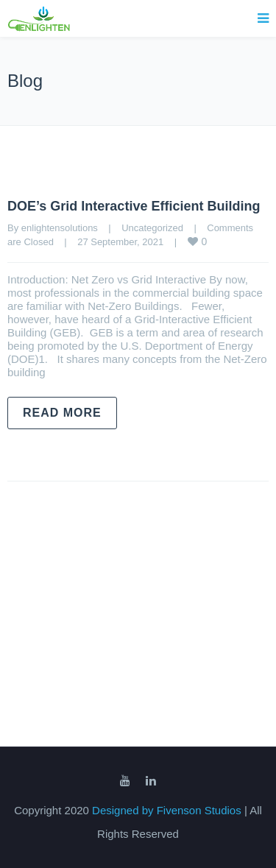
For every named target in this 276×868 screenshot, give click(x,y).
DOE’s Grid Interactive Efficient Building (134, 206)
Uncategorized (152, 228)
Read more (62, 413)
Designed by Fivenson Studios (168, 810)
